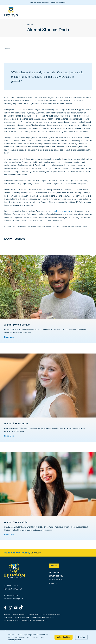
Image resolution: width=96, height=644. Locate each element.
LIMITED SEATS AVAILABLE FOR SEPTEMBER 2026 (48, 2)
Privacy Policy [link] (15, 640)
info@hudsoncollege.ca (13, 599)
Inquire (54, 566)
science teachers (62, 211)
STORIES (53, 584)
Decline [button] (81, 637)
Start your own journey (17, 552)
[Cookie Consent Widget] (48, 637)
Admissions (55, 572)
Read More (9, 337)
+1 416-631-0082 (11, 595)
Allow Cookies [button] (64, 637)
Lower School (56, 576)
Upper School (56, 580)
